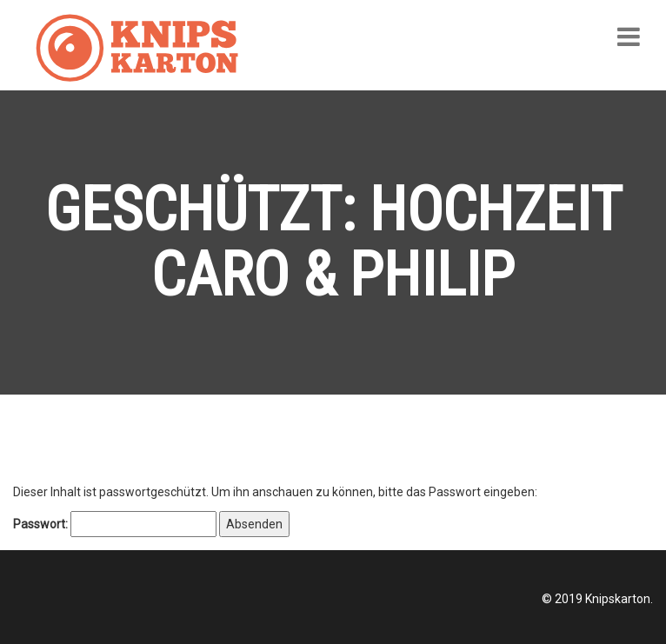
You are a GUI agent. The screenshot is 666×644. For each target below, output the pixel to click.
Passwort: (115, 524)
